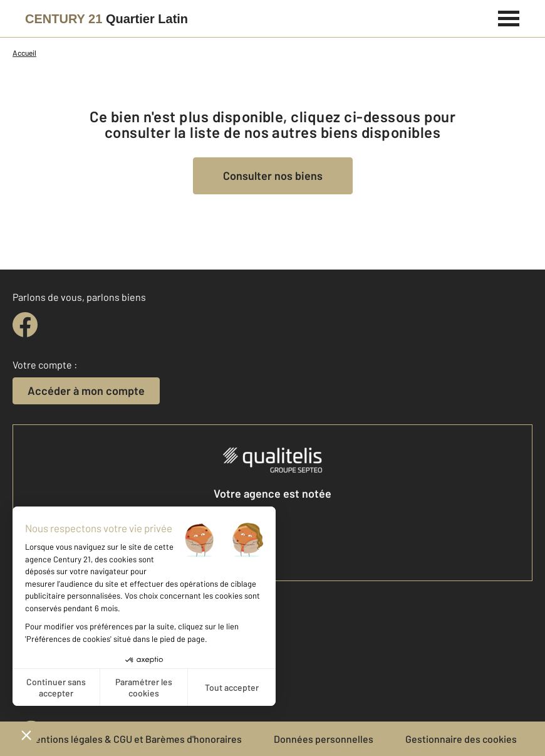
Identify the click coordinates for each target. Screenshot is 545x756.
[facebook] (25, 325)
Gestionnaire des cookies (461, 739)
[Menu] (509, 17)
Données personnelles (324, 739)
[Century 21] (106, 19)
